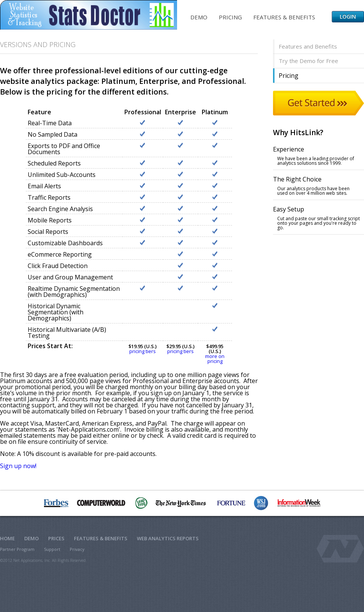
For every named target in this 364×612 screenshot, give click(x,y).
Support (52, 549)
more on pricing (215, 359)
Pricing (230, 17)
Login (348, 17)
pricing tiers (143, 351)
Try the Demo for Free (308, 61)
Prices (56, 538)
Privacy (77, 549)
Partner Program (17, 549)
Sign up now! (18, 466)
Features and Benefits (308, 46)
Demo (199, 17)
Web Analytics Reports (168, 538)
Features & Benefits (284, 17)
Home (7, 538)
